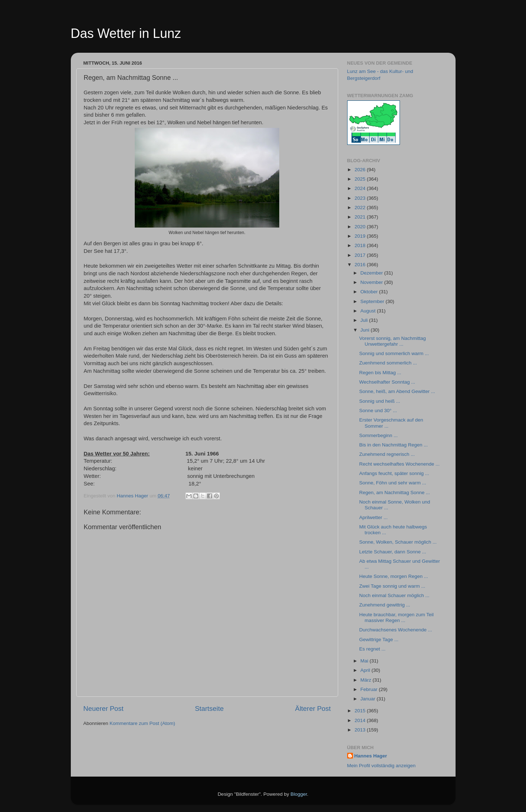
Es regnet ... (372, 649)
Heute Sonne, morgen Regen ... (394, 576)
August (369, 311)
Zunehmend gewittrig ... (385, 605)
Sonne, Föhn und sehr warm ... (393, 483)
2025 (361, 179)
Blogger (299, 794)
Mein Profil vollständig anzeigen (381, 766)
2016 (361, 265)
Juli (365, 320)
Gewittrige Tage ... (379, 640)
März (367, 680)
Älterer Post (313, 709)
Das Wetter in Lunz (126, 33)
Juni (366, 330)
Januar (369, 699)
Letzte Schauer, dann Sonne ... (393, 552)
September (373, 301)
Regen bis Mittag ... (380, 373)
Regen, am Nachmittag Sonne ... (394, 493)
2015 (361, 711)
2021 (361, 217)
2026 (361, 170)
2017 (361, 255)
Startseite (209, 709)
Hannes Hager (371, 756)
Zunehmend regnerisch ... (387, 454)
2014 (361, 720)
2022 (361, 208)
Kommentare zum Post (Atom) (142, 723)
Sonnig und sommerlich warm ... (394, 353)
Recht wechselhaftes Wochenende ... (399, 464)
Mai (365, 661)
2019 (361, 236)
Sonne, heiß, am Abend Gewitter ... (397, 391)
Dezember (372, 273)
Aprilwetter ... (373, 517)
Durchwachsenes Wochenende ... (396, 630)
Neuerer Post (104, 709)
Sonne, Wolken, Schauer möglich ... (398, 542)
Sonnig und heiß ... (380, 401)
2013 (361, 730)
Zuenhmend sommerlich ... (388, 363)
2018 (361, 245)
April (366, 670)
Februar (370, 689)
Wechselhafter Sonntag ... (387, 382)
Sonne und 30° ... (378, 411)
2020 (361, 227)
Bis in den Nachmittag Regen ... (393, 445)
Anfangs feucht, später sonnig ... (394, 473)
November (372, 282)
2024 (361, 188)
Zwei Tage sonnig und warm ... (392, 586)
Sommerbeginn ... (378, 435)
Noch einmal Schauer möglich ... (394, 595)
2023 (361, 198)
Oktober (370, 292)
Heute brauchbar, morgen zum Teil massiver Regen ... (396, 617)
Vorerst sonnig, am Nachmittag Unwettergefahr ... (393, 341)
